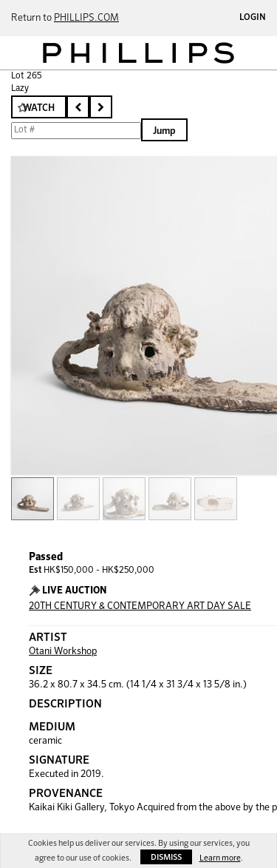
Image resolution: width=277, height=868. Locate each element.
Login (253, 18)
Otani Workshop (63, 652)
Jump (164, 131)
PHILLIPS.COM (86, 18)
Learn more (220, 858)
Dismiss (166, 857)
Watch (39, 108)
